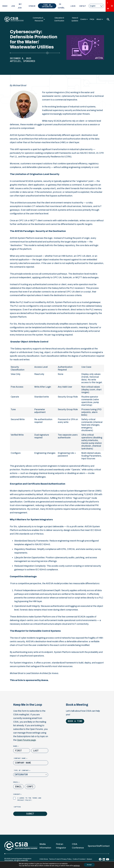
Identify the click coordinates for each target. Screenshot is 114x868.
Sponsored (29, 61)
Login (73, 6)
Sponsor (32, 6)
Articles (15, 61)
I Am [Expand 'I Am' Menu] (110, 6)
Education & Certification (59, 19)
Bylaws (89, 859)
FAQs (92, 19)
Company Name (24, 758)
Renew (5, 6)
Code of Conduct (79, 859)
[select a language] (96, 6)
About (99, 19)
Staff (99, 846)
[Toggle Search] (108, 19)
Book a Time (75, 721)
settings (76, 866)
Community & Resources (38, 19)
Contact (82, 6)
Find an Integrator (47, 6)
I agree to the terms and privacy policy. (29, 799)
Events (83, 19)
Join (13, 6)
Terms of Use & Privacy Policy (60, 859)
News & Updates (75, 19)
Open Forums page (26, 740)
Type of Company (26, 771)
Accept (89, 865)
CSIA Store (44, 859)
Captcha (17, 807)
